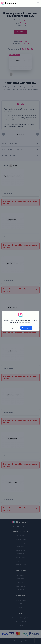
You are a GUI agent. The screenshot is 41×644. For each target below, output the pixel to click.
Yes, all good (26, 328)
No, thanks (14, 328)
